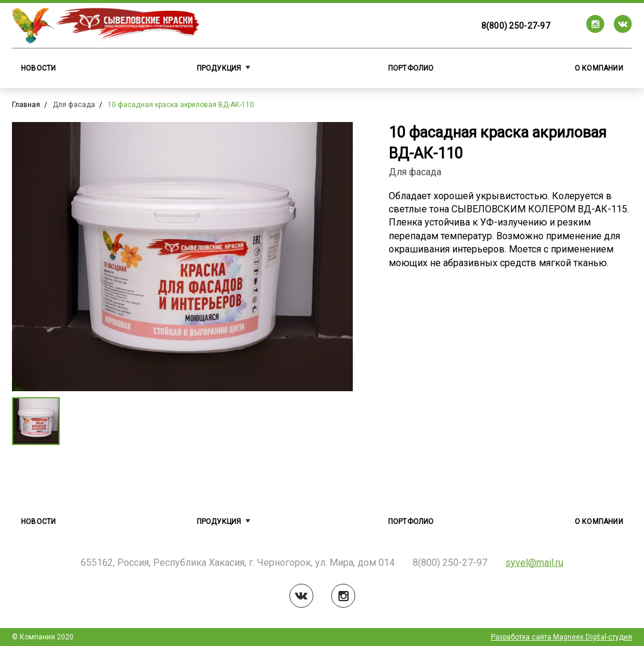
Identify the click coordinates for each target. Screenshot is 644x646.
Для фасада (74, 105)
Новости (39, 68)
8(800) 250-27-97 (516, 26)
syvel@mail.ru (534, 563)
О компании (599, 68)
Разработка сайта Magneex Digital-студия (561, 637)
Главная (26, 105)
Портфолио (411, 68)
